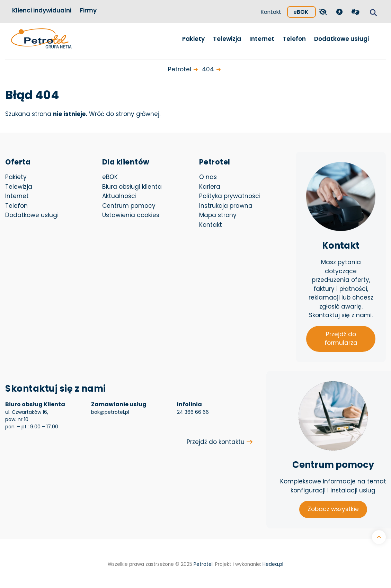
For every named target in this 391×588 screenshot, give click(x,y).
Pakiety (193, 39)
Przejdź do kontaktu (216, 442)
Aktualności (119, 196)
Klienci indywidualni (42, 10)
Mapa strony (218, 215)
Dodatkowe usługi (341, 39)
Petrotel (203, 564)
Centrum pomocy (129, 206)
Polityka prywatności (230, 196)
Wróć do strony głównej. (125, 114)
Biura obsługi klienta (132, 187)
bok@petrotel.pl (110, 412)
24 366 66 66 (193, 412)
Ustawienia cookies (131, 215)
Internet (262, 39)
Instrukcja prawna (226, 206)
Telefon (294, 39)
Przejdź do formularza (341, 339)
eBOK (305, 11)
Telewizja (227, 39)
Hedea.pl (273, 564)
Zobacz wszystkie (333, 509)
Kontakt (271, 12)
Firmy (88, 10)
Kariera (210, 187)
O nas (208, 177)
